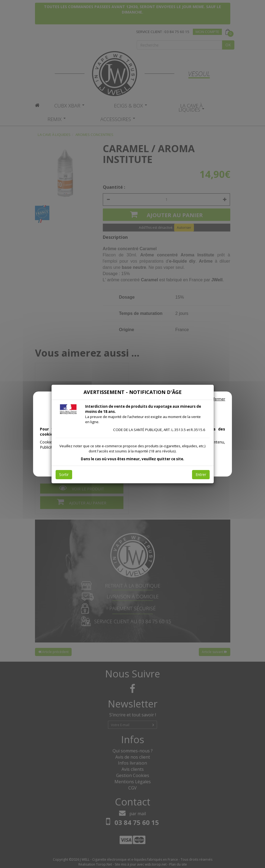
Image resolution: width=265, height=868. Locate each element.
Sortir (64, 474)
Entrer (201, 474)
